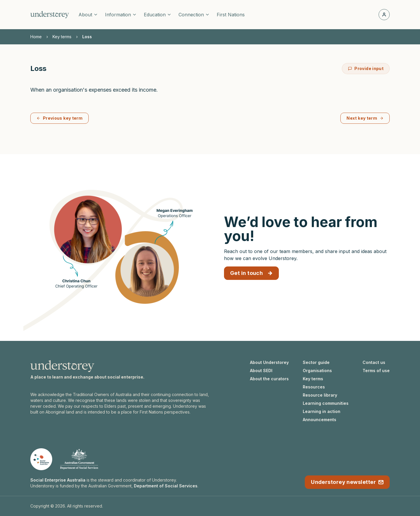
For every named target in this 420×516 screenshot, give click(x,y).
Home (36, 37)
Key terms (62, 37)
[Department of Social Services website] (79, 459)
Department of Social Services (166, 486)
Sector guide (316, 362)
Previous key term (60, 118)
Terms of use (376, 371)
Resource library (320, 395)
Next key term (365, 118)
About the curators (269, 379)
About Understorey (269, 362)
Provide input (366, 68)
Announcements (320, 420)
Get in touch (251, 273)
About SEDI (261, 371)
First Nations (231, 15)
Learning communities (326, 403)
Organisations (317, 371)
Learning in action (322, 411)
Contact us (374, 362)
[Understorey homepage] (50, 15)
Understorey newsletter (347, 482)
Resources (314, 387)
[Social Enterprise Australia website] (41, 459)
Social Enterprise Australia (58, 480)
